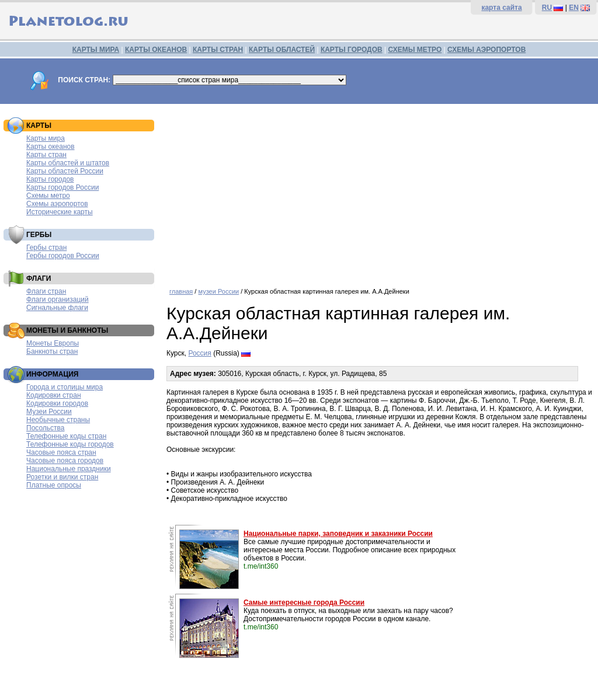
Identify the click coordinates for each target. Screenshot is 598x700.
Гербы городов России (63, 256)
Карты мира (46, 138)
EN (574, 8)
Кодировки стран (54, 395)
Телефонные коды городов (70, 444)
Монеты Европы (53, 343)
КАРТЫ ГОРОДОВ (352, 50)
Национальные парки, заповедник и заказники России (338, 534)
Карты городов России (62, 187)
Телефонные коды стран (66, 436)
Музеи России (49, 412)
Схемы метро (48, 196)
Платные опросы (54, 485)
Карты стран (46, 155)
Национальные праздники (69, 469)
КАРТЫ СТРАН (218, 50)
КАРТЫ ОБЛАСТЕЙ (282, 50)
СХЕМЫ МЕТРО (415, 50)
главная (181, 291)
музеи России (218, 291)
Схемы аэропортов (57, 204)
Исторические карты (60, 212)
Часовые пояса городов (65, 461)
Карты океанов (51, 147)
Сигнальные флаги (57, 308)
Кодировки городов (57, 403)
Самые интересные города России (304, 603)
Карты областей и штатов (68, 163)
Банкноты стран (52, 351)
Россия (199, 353)
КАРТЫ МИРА (96, 50)
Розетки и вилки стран (62, 477)
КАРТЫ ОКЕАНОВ (156, 50)
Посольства (46, 428)
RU (547, 8)
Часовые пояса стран (61, 452)
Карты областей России (65, 171)
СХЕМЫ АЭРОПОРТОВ (486, 50)
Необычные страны (58, 420)
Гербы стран (46, 248)
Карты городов (50, 179)
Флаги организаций (58, 299)
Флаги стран (46, 291)
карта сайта (501, 8)
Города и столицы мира (65, 387)
